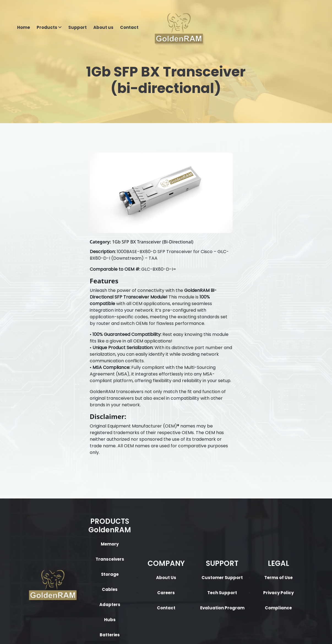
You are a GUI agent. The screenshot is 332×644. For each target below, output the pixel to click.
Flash (88, 585)
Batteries (88, 570)
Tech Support (192, 528)
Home (24, 28)
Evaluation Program (192, 543)
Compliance (245, 543)
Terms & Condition (184, 633)
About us (103, 28)
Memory (88, 479)
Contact (129, 28)
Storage (88, 510)
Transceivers (88, 494)
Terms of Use (245, 513)
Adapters (88, 540)
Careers (140, 528)
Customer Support (192, 513)
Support (77, 28)
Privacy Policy (245, 528)
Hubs (88, 555)
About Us (140, 513)
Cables (88, 525)
